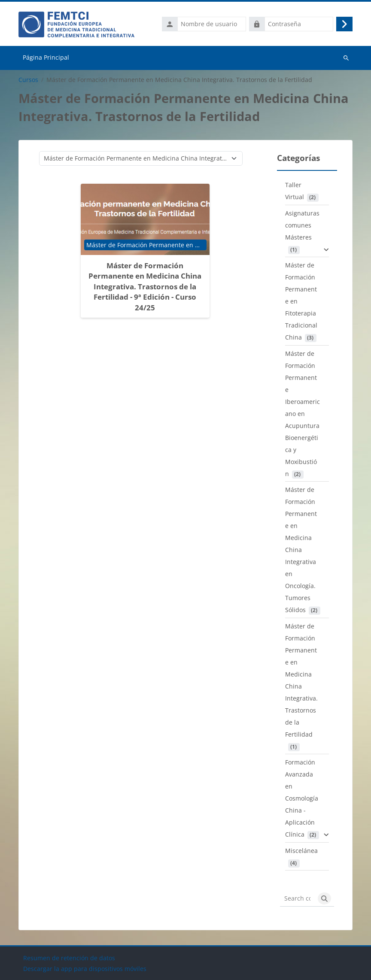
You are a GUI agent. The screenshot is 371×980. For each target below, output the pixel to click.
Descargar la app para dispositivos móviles (85, 969)
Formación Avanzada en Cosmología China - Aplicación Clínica (302, 798)
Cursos (28, 80)
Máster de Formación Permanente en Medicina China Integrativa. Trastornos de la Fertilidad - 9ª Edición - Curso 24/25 (145, 287)
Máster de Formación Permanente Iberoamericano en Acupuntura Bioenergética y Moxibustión (303, 414)
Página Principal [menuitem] (46, 57)
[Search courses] (297, 898)
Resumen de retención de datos (69, 958)
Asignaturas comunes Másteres (302, 225)
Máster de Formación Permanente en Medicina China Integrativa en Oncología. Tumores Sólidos (301, 550)
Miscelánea (301, 851)
